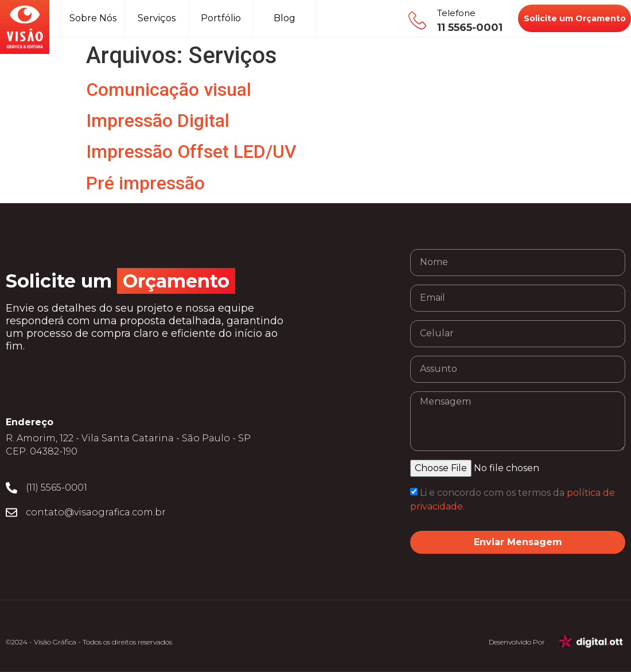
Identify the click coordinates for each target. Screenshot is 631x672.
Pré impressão (145, 183)
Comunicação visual (169, 90)
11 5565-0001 (470, 28)
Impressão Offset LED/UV (191, 152)
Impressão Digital (158, 121)
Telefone (456, 13)
